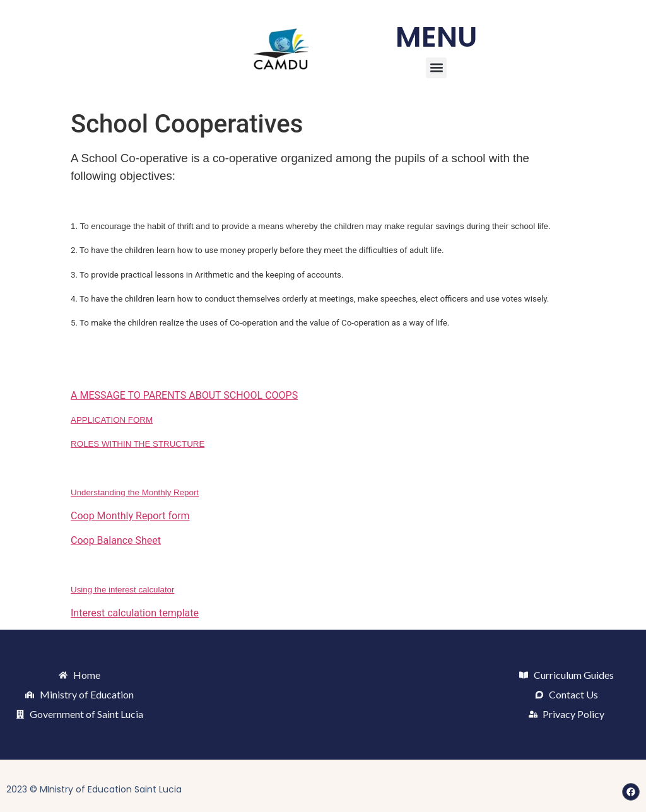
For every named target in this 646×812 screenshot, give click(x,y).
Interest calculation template (135, 613)
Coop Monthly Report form (130, 516)
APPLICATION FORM (112, 420)
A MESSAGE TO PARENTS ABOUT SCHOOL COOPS (184, 395)
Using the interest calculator (122, 590)
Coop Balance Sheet (116, 540)
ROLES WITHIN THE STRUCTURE (138, 444)
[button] (436, 68)
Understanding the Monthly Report (135, 492)
